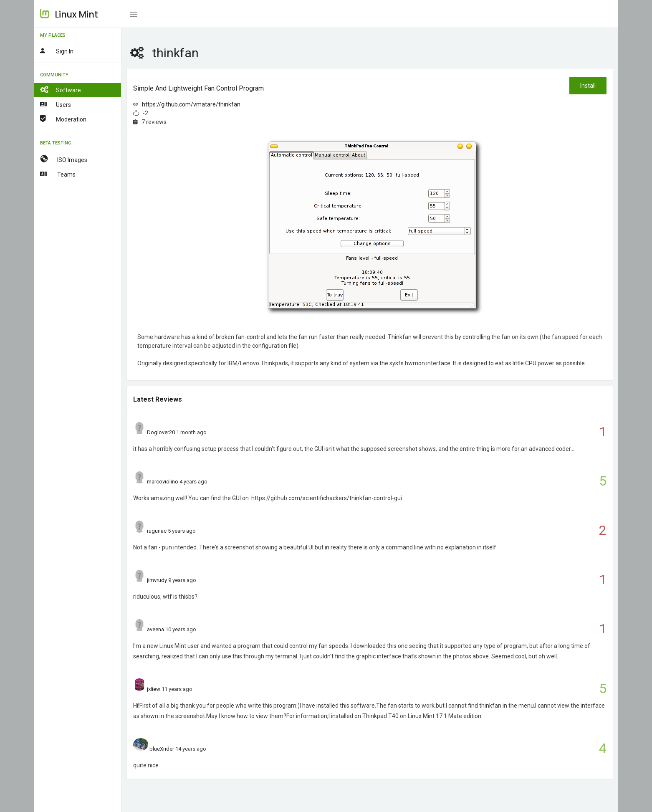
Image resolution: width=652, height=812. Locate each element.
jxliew (154, 689)
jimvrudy (157, 580)
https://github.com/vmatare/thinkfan (191, 104)
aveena (155, 629)
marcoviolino (163, 482)
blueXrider (162, 749)
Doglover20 (161, 432)
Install (588, 86)
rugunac (157, 531)
